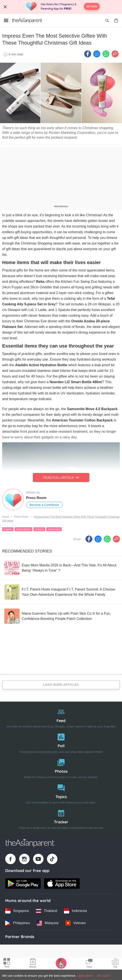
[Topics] (61, 793)
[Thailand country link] (46, 911)
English (8, 529)
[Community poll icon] (115, 964)
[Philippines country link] (18, 923)
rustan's (39, 529)
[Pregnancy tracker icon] (61, 963)
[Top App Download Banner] (61, 7)
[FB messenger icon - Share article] (97, 54)
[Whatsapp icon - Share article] (106, 54)
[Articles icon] (33, 964)
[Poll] (61, 742)
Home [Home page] (6, 517)
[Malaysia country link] (48, 923)
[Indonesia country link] (75, 911)
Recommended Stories (27, 551)
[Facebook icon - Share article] (88, 54)
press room (54, 529)
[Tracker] (61, 818)
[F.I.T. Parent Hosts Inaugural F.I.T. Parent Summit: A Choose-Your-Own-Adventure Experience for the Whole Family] (61, 592)
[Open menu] (6, 20)
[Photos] (61, 768)
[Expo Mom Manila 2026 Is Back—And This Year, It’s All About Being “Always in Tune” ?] (61, 568)
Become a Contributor (44, 505)
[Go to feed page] (27, 20)
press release (23, 529)
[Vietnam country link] (76, 923)
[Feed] (61, 717)
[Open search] (107, 20)
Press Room (36, 498)
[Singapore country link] (17, 911)
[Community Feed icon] (89, 964)
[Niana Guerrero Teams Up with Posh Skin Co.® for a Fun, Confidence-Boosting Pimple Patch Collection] (61, 616)
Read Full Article (61, 478)
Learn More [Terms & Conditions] (85, 976)
